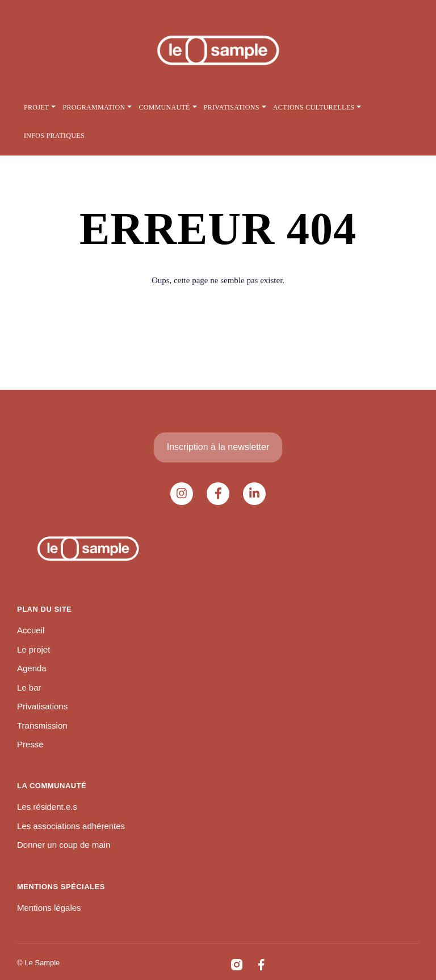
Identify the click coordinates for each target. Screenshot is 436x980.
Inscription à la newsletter (218, 447)
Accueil (31, 630)
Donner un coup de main (64, 845)
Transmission (42, 725)
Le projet (33, 649)
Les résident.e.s (47, 807)
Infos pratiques (54, 136)
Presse (30, 744)
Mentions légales (49, 908)
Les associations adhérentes (71, 826)
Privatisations (42, 706)
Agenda (32, 668)
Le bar (29, 687)
